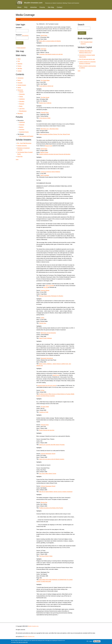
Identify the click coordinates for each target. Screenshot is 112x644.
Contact (60, 7)
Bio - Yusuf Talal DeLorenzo (24, 143)
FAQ (26, 7)
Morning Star (44, 502)
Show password (25, 35)
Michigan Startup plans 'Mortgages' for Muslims (51, 296)
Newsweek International (47, 358)
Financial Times (45, 113)
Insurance (22, 129)
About (19, 7)
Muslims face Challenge (45, 103)
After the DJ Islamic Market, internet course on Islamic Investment (56, 492)
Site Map (51, 7)
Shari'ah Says (43, 323)
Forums (42, 7)
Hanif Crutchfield (45, 175)
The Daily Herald (45, 97)
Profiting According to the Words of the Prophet (51, 508)
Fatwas (21, 97)
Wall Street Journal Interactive (48, 333)
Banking (21, 127)
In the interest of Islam (45, 118)
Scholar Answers (22, 85)
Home (19, 19)
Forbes (42, 318)
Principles (20, 83)
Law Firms (22, 109)
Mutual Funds (49, 146)
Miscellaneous (23, 111)
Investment (22, 122)
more (17, 159)
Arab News (43, 49)
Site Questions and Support (26, 136)
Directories (22, 94)
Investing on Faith (44, 412)
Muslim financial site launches (47, 430)
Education (22, 101)
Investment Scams (24, 132)
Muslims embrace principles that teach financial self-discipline (55, 154)
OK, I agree (89, 641)
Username (19, 28)
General (21, 92)
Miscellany (20, 113)
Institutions (22, 99)
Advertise (33, 7)
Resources (20, 90)
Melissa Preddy (44, 152)
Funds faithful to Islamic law (46, 86)
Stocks (19, 88)
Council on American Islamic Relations (50, 172)
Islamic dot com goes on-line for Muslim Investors (52, 459)
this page (46, 287)
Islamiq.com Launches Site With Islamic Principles (52, 445)
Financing (22, 125)
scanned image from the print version (47, 386)
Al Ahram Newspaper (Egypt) (48, 454)
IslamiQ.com (56, 375)
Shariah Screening (22, 146)
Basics (19, 80)
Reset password (21, 48)
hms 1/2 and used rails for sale (87, 59)
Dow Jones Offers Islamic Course (48, 474)
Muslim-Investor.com (33, 626)
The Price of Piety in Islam (46, 556)
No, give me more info (22, 642)
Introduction (20, 78)
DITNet (43, 390)
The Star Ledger (45, 407)
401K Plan (20, 157)
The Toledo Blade (45, 80)
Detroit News (44, 35)
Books (21, 106)
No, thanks (97, 641)
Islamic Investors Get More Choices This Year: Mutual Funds (55, 134)
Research (22, 104)
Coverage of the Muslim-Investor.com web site (51, 54)
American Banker (45, 290)
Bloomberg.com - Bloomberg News (50, 129)
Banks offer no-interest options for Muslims (50, 41)
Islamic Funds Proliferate (45, 338)
